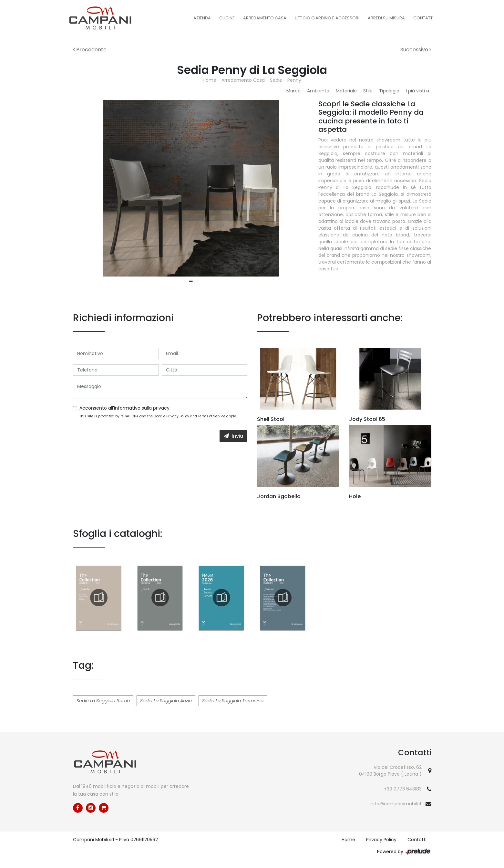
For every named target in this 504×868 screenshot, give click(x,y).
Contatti (423, 18)
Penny (294, 80)
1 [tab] (191, 281)
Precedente (90, 50)
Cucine (227, 18)
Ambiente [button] (318, 91)
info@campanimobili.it (396, 804)
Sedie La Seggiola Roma (103, 701)
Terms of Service (212, 416)
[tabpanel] (191, 188)
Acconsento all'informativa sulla (124, 408)
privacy (161, 408)
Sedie (276, 80)
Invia (233, 436)
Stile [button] (368, 91)
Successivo (416, 50)
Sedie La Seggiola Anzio (166, 701)
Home (210, 80)
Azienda (202, 18)
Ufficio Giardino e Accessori (327, 18)
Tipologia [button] (389, 91)
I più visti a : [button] (419, 91)
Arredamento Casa (265, 18)
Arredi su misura (386, 18)
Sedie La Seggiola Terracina (233, 701)
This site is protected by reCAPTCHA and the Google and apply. (158, 416)
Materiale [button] (346, 91)
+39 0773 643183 (403, 789)
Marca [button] (293, 91)
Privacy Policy (178, 416)
